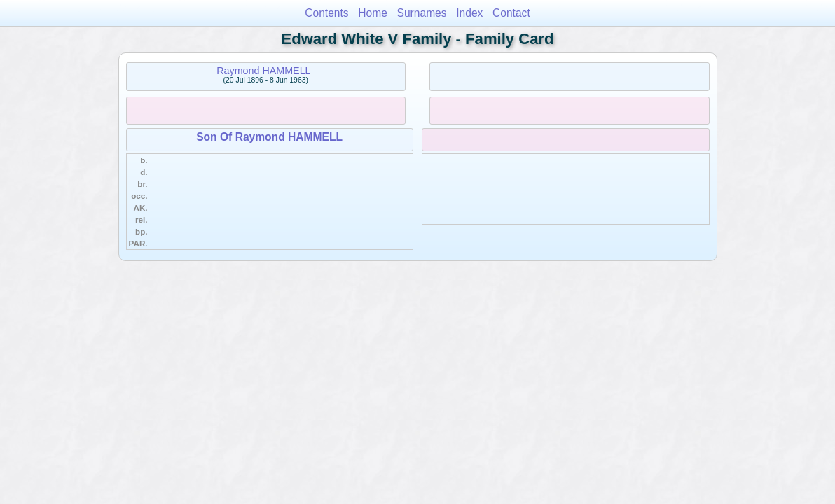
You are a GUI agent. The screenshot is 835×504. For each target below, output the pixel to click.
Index (469, 13)
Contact (511, 13)
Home (373, 13)
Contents (326, 13)
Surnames (422, 13)
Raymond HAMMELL (263, 71)
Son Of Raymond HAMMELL (269, 137)
